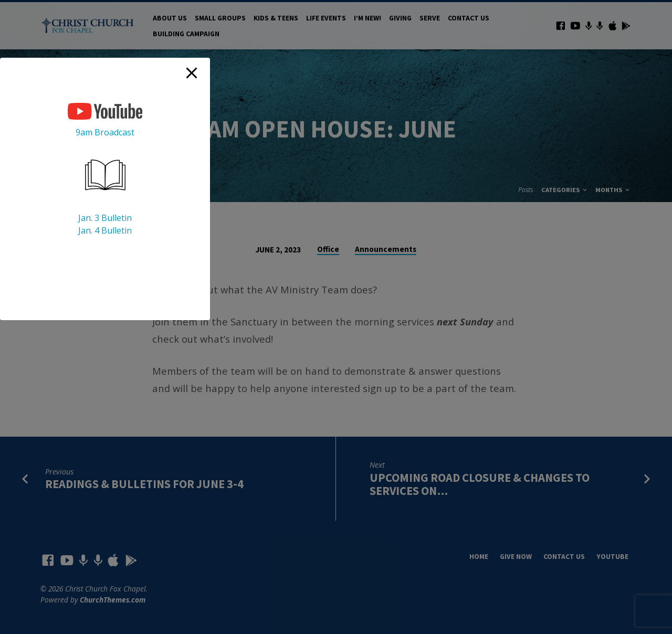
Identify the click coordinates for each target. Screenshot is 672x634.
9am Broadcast (105, 132)
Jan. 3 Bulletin (105, 218)
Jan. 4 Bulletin (105, 230)
